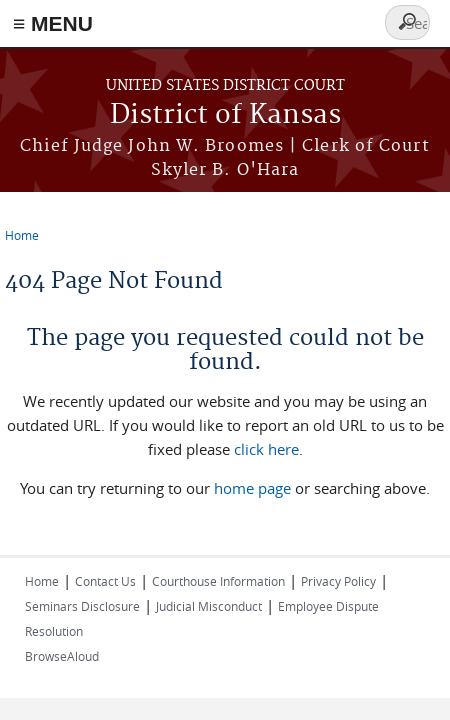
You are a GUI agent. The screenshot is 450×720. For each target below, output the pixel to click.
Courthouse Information (218, 581)
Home (22, 235)
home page (252, 488)
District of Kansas (225, 115)
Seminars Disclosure (82, 606)
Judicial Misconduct (209, 606)
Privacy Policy (338, 581)
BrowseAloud (62, 656)
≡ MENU (53, 23)
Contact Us (105, 581)
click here (266, 449)
